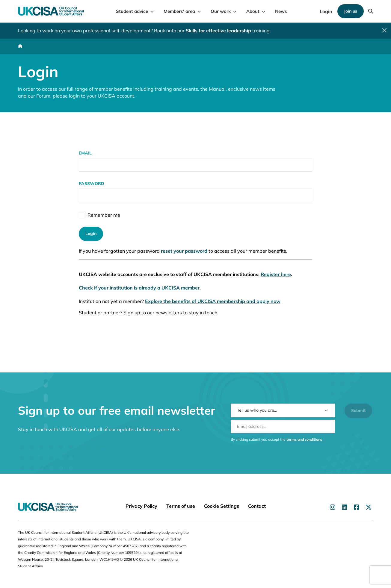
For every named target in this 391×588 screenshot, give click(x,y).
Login (326, 11)
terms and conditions (304, 445)
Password (92, 184)
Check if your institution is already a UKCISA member (139, 288)
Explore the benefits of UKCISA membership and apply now (213, 301)
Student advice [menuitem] (132, 11)
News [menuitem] (281, 11)
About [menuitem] (253, 11)
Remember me (104, 215)
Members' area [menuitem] (179, 11)
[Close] (384, 30)
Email (85, 153)
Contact (257, 506)
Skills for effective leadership (218, 31)
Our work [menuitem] (221, 11)
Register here (276, 274)
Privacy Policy (141, 506)
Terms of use (181, 506)
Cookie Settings (222, 506)
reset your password (184, 251)
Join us (351, 11)
